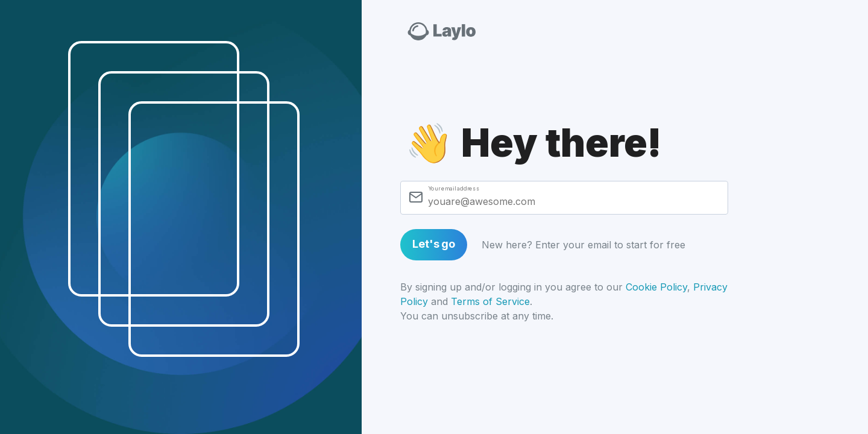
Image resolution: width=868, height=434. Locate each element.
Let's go (434, 244)
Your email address (454, 188)
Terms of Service (490, 301)
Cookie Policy (656, 287)
